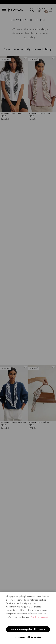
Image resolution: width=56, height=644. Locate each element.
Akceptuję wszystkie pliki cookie (28, 629)
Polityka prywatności (39, 617)
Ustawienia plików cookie (28, 637)
